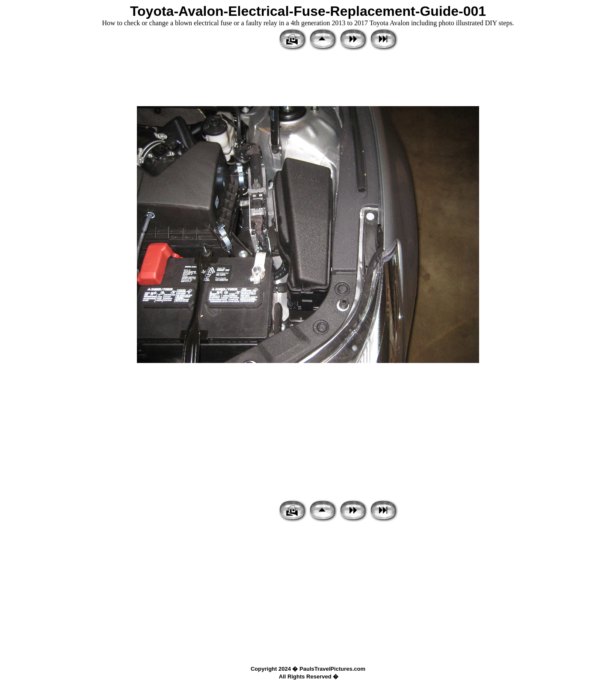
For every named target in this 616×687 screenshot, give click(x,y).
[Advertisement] (308, 79)
